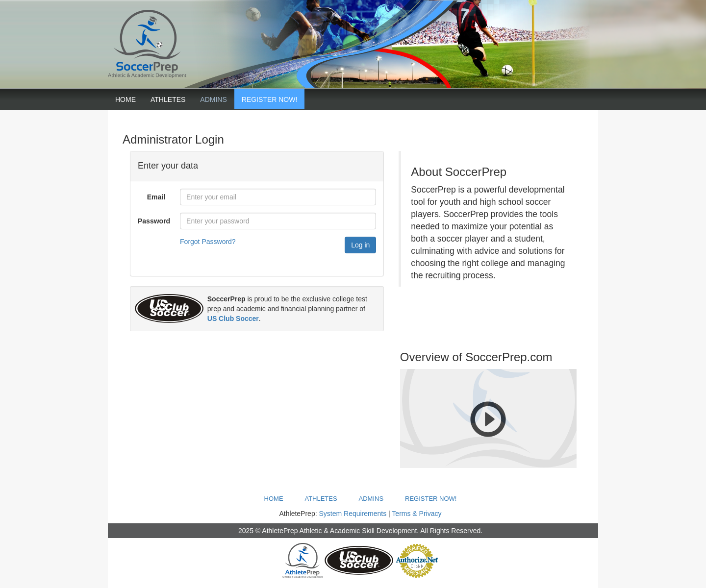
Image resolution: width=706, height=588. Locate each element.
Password (154, 221)
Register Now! (270, 99)
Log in (360, 245)
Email (156, 197)
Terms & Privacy (416, 514)
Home (126, 99)
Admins (213, 99)
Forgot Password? (208, 242)
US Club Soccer (233, 318)
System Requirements (353, 514)
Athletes (168, 99)
